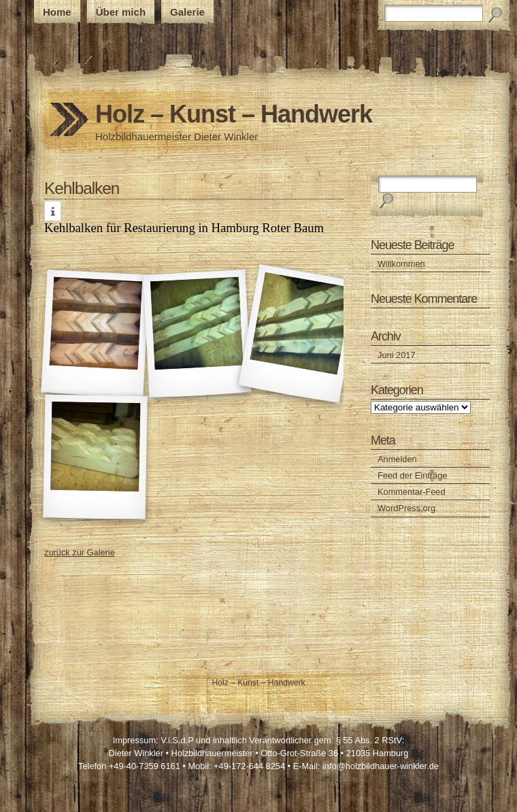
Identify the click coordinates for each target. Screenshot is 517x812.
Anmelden (397, 459)
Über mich (121, 12)
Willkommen (401, 264)
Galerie (187, 12)
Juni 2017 (397, 355)
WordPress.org (406, 508)
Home (57, 12)
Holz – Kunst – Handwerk (234, 114)
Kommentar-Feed (412, 492)
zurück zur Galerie (80, 552)
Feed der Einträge (412, 475)
